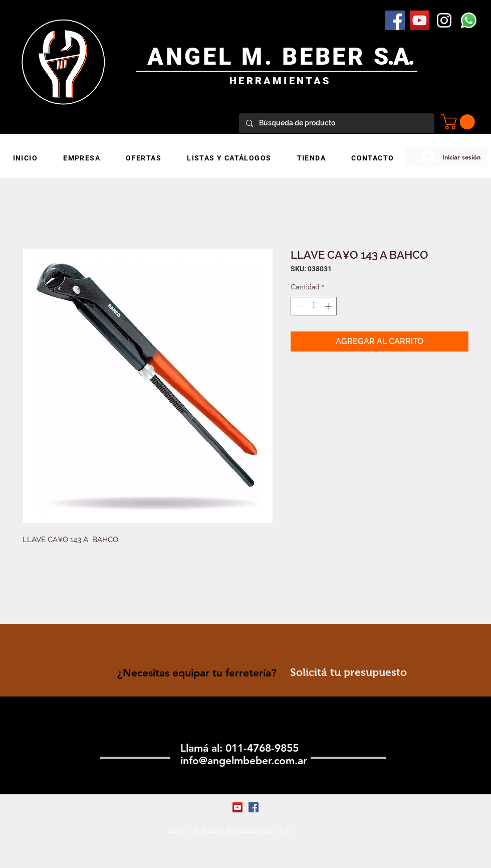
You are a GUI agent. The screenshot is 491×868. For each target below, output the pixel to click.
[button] (460, 122)
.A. (401, 56)
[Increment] (329, 306)
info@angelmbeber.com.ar (244, 760)
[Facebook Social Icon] (395, 20)
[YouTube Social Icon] (420, 20)
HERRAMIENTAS (280, 81)
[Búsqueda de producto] (336, 123)
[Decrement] (298, 306)
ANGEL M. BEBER (261, 56)
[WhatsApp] (469, 20)
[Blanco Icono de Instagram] (444, 20)
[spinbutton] (314, 306)
